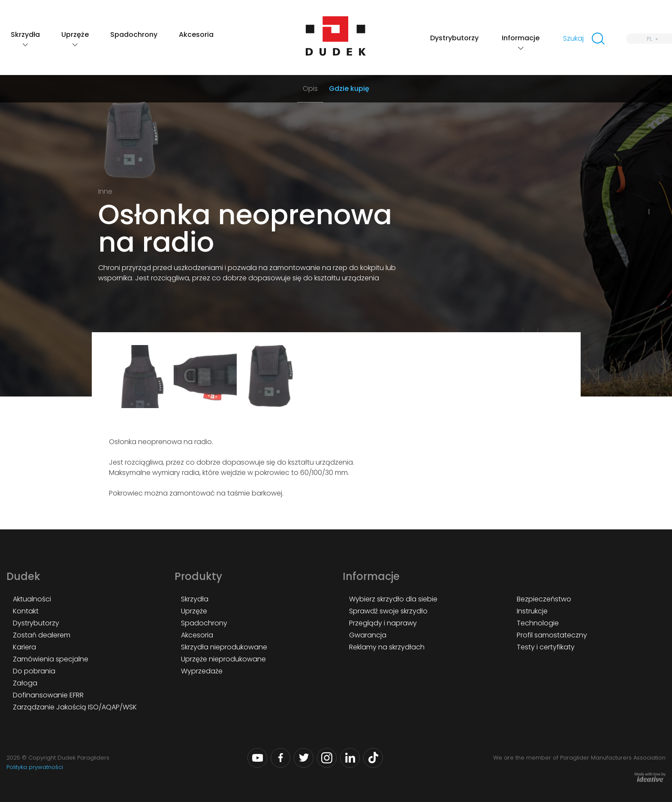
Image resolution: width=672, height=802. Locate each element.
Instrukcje (532, 611)
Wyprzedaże (202, 671)
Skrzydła (25, 35)
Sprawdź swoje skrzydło (388, 611)
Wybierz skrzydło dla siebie (393, 599)
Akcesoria (196, 35)
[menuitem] (649, 39)
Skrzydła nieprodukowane (224, 647)
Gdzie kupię (349, 89)
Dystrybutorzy (454, 38)
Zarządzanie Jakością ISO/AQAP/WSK (75, 707)
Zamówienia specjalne (51, 659)
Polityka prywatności (35, 767)
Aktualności (32, 599)
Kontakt (26, 611)
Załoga (25, 683)
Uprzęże (75, 35)
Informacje (521, 38)
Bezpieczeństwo (544, 599)
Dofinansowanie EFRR (48, 695)
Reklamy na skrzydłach (387, 647)
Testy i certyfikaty (546, 647)
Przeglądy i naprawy (383, 623)
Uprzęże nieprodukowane (223, 659)
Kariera (24, 647)
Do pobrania (34, 671)
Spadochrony (134, 35)
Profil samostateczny (552, 635)
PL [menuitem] (649, 39)
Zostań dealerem (42, 635)
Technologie (538, 623)
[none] (649, 39)
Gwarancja (368, 635)
